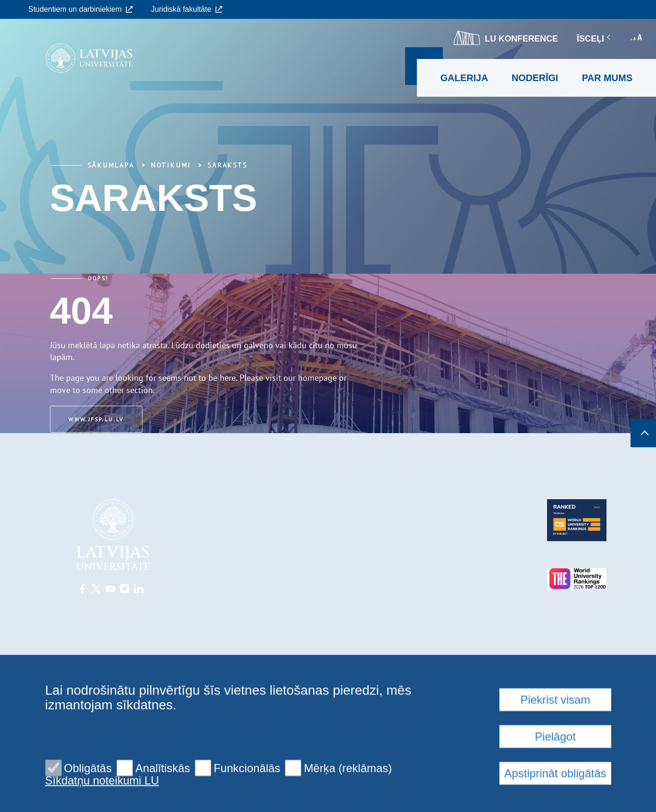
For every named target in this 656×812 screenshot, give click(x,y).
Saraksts (227, 165)
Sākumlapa (111, 165)
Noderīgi (535, 78)
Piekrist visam (555, 770)
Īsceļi (594, 39)
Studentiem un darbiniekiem (81, 9)
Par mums (607, 78)
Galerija (464, 78)
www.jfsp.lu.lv (97, 419)
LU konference (506, 38)
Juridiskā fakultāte (187, 9)
